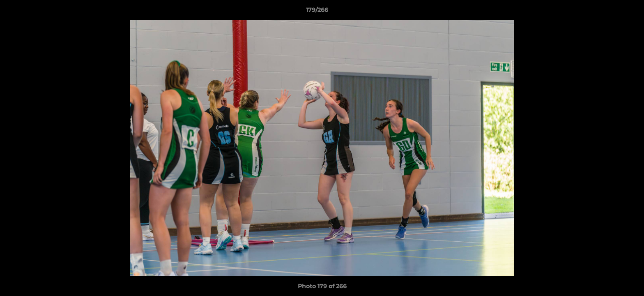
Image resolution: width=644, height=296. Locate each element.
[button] (609, 12)
